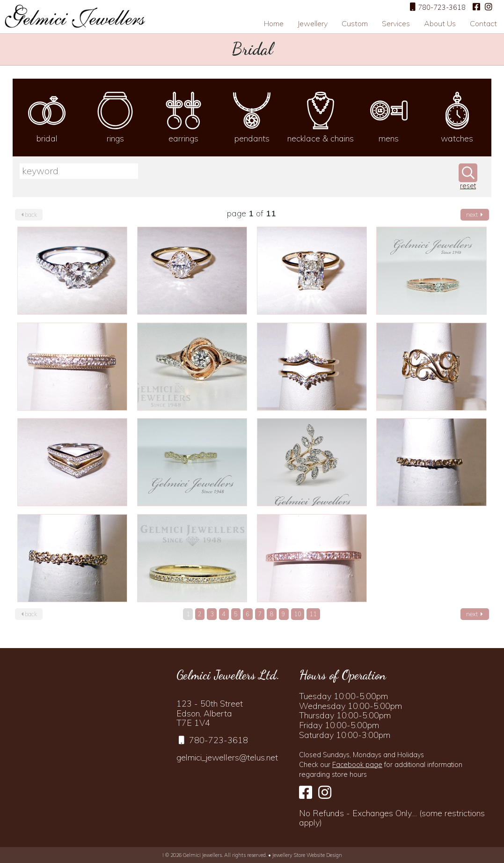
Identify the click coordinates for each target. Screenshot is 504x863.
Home (274, 23)
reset (468, 186)
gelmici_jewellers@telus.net (227, 757)
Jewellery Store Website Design (307, 855)
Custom (355, 23)
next (475, 214)
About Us (440, 23)
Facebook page (357, 765)
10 (298, 614)
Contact (483, 23)
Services (396, 23)
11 (313, 614)
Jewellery (313, 23)
